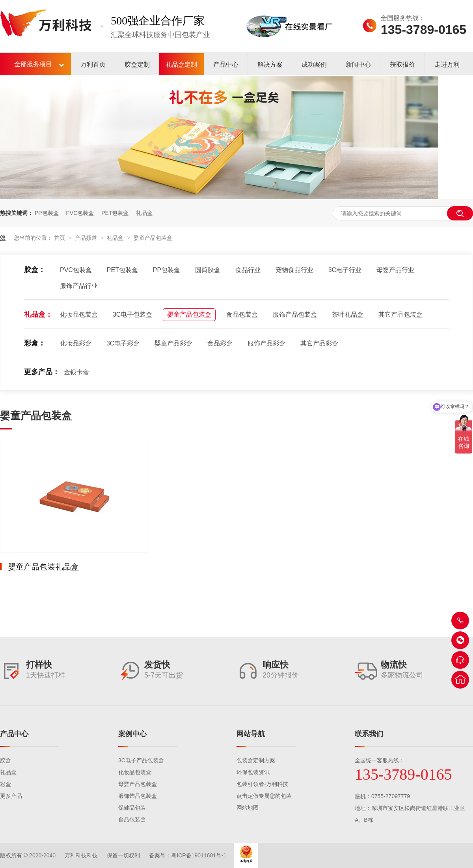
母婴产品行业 (395, 270)
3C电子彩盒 (123, 343)
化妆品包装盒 (79, 315)
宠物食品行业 (294, 270)
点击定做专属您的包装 (264, 796)
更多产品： (42, 372)
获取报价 (402, 64)
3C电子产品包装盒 (141, 760)
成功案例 (314, 64)
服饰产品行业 (79, 286)
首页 (60, 238)
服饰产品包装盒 (295, 315)
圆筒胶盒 (208, 270)
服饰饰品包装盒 (138, 796)
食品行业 (248, 270)
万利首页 (93, 64)
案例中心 (132, 734)
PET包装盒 (115, 213)
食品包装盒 (242, 315)
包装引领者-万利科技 (262, 784)
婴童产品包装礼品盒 (43, 567)
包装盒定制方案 (256, 760)
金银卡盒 (76, 372)
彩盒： (35, 343)
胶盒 (6, 760)
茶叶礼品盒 (348, 315)
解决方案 (270, 64)
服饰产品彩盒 (266, 343)
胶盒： (35, 270)
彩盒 (6, 784)
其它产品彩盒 (319, 343)
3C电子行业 (345, 270)
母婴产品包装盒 (138, 784)
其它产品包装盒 (400, 315)
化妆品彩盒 (76, 343)
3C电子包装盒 (132, 315)
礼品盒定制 (181, 64)
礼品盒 (144, 213)
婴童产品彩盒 (173, 343)
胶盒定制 (137, 64)
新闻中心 (358, 64)
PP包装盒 (47, 213)
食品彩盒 (220, 343)
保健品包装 (132, 808)
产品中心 (226, 64)
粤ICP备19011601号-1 (199, 855)
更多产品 (11, 796)
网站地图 (248, 808)
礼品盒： (38, 314)
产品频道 (87, 238)
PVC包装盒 (80, 213)
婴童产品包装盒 (153, 238)
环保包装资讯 (253, 772)
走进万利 (447, 64)
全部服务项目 (33, 64)
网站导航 (251, 734)
